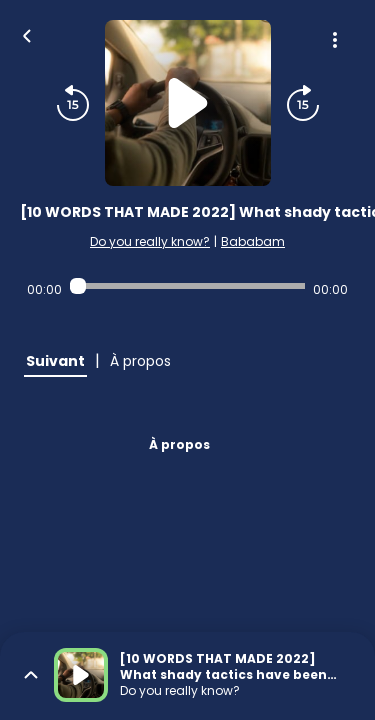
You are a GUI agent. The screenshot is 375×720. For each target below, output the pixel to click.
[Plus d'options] (335, 40)
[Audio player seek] (187, 286)
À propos (179, 444)
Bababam (253, 241)
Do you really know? (150, 241)
